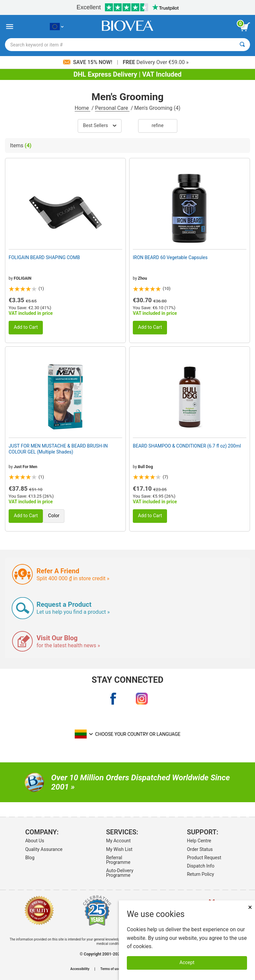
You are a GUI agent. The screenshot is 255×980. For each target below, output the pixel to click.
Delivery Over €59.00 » (156, 62)
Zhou (142, 278)
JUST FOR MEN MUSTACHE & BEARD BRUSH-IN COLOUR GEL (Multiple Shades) (58, 449)
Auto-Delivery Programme (120, 873)
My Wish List (119, 849)
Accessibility (80, 969)
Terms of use (110, 969)
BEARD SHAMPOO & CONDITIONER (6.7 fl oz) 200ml (187, 446)
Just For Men (25, 467)
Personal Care (112, 108)
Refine (158, 126)
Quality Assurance (44, 849)
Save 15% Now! (88, 62)
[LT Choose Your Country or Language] (57, 27)
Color (54, 516)
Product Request (204, 858)
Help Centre (199, 841)
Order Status (200, 849)
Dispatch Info (201, 866)
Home (83, 108)
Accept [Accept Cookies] (187, 963)
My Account (118, 841)
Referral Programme (118, 860)
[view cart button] (245, 27)
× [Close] (250, 907)
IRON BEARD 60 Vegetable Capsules (170, 257)
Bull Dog (145, 467)
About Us (35, 841)
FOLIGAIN (22, 278)
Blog (30, 858)
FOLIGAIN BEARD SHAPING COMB (44, 257)
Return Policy (201, 874)
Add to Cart (26, 327)
